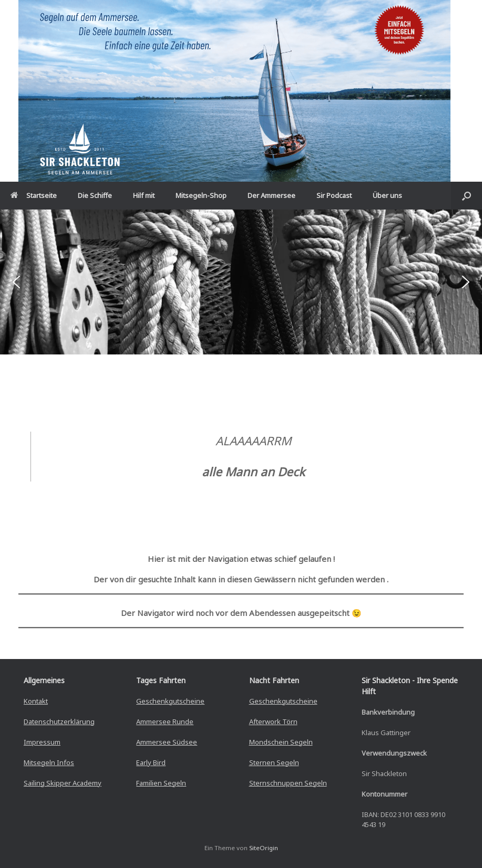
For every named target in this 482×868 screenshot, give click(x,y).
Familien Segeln (161, 783)
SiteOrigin (264, 848)
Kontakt (36, 701)
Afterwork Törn (273, 721)
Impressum (42, 742)
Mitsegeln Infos (49, 762)
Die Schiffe (95, 195)
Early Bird (151, 762)
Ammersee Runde (165, 721)
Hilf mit (144, 195)
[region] (241, 282)
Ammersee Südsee (167, 742)
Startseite (34, 195)
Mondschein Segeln (281, 742)
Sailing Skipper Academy (63, 783)
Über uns (387, 195)
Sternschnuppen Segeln (288, 783)
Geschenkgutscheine (170, 701)
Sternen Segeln (274, 762)
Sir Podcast (334, 195)
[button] (466, 196)
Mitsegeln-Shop (201, 195)
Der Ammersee (271, 195)
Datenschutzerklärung (59, 721)
